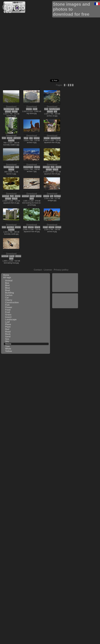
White (8, 349)
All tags (7, 277)
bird (32, 199)
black (56, 169)
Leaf (7, 322)
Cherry (9, 300)
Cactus (9, 295)
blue (26, 138)
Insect (8, 317)
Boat (8, 290)
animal (46, 167)
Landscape (11, 319)
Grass (8, 315)
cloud (8, 111)
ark (55, 111)
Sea (7, 339)
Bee (7, 283)
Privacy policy (61, 270)
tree (46, 109)
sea (17, 109)
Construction (12, 302)
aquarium (55, 138)
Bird (7, 285)
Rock (8, 334)
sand (32, 196)
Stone (8, 344)
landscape (9, 109)
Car (7, 298)
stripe (49, 169)
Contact (38, 270)
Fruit (8, 312)
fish (53, 167)
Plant (8, 327)
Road (8, 332)
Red (7, 329)
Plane (8, 324)
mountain (28, 167)
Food (8, 310)
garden (10, 227)
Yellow (9, 351)
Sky (7, 341)
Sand (8, 337)
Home (6, 275)
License (48, 270)
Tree (7, 346)
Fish (7, 305)
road (45, 227)
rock (35, 109)
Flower (9, 307)
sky (31, 138)
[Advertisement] (65, 282)
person (17, 138)
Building (10, 293)
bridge (57, 196)
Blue (8, 288)
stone (15, 111)
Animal (9, 281)
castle (11, 140)
